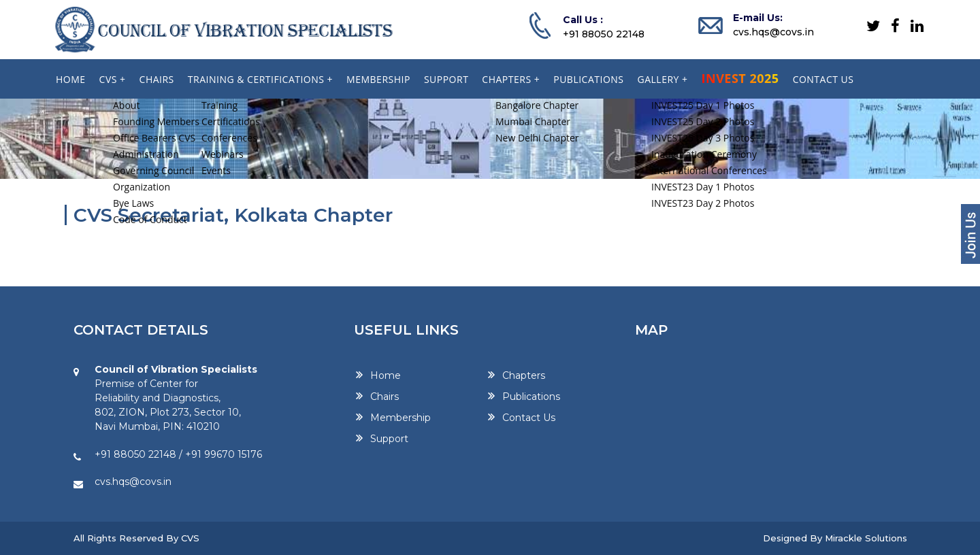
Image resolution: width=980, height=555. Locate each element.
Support (389, 439)
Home (386, 375)
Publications (531, 397)
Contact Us (529, 418)
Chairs (385, 397)
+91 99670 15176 (224, 454)
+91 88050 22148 (604, 34)
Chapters (524, 375)
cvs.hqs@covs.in (773, 32)
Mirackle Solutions (866, 538)
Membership (401, 418)
